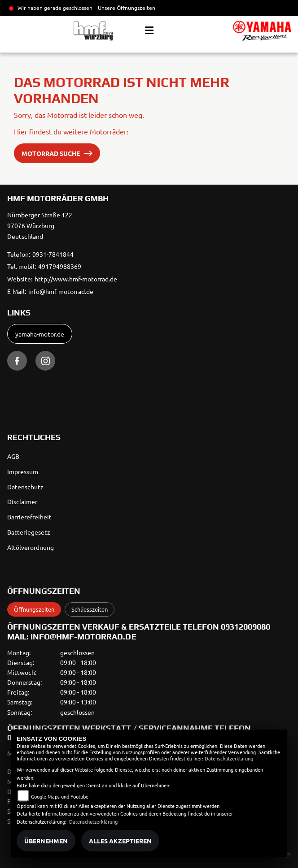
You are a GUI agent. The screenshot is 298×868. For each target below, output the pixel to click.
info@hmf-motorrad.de (61, 291)
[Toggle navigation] (149, 30)
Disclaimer (22, 501)
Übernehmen (46, 841)
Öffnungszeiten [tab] (34, 609)
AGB (13, 456)
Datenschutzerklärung (229, 758)
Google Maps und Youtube (60, 796)
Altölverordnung (31, 547)
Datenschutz (25, 487)
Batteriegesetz (29, 532)
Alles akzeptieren (120, 841)
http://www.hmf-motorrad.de (76, 279)
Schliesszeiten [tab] (90, 609)
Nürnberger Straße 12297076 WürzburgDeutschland (40, 225)
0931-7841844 (53, 254)
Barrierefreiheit (29, 517)
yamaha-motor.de (40, 334)
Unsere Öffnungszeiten (127, 8)
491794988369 (60, 266)
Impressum (23, 471)
